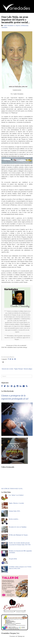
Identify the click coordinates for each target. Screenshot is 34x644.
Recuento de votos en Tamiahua (18, 527)
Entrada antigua (28, 369)
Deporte (18, 26)
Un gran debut (13, 559)
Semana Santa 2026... (15, 511)
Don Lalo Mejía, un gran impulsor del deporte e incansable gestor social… (16, 19)
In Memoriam (24, 26)
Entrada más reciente (8, 369)
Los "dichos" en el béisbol (16, 495)
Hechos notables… (14, 519)
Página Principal (18, 369)
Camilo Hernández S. (9, 26)
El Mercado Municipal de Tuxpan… (19, 535)
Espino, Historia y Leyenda (16, 503)
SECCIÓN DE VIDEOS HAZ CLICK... (12, 489)
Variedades (4, 27)
